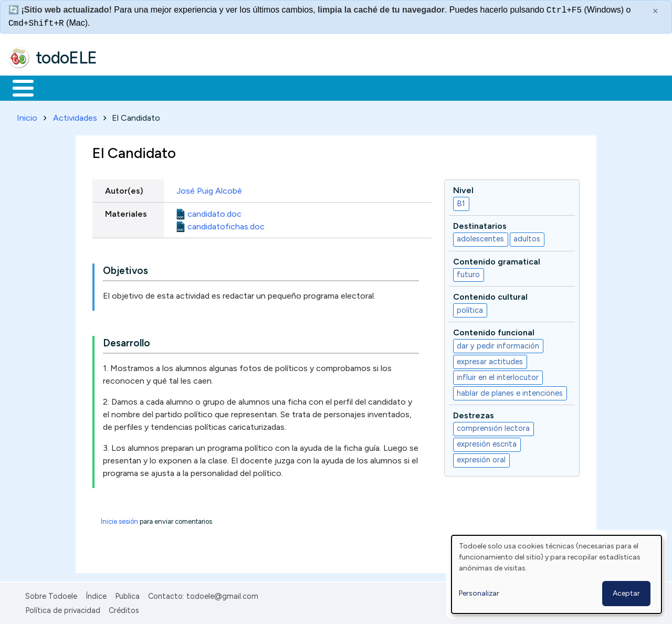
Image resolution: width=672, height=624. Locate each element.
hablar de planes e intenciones (510, 391)
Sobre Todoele (51, 595)
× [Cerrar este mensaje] (655, 11)
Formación (127, 87)
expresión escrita (487, 442)
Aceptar (626, 593)
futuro (468, 273)
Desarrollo (127, 341)
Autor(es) (124, 189)
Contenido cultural (490, 295)
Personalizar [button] (479, 593)
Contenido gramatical (497, 260)
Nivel (463, 188)
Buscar (431, 87)
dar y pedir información (498, 344)
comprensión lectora (493, 427)
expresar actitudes (490, 359)
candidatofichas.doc (226, 224)
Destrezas (474, 413)
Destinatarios (480, 224)
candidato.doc (214, 212)
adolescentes (480, 237)
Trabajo (189, 87)
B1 (461, 202)
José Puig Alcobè (210, 189)
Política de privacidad (63, 608)
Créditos (124, 608)
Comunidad (384, 87)
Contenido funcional (494, 331)
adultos (527, 237)
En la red (248, 87)
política (470, 308)
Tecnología (314, 87)
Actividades (75, 116)
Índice (96, 595)
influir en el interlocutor (498, 375)
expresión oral (481, 458)
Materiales (59, 87)
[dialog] (556, 574)
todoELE (66, 58)
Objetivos (125, 269)
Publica (127, 595)
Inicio (18, 87)
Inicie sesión (119, 520)
